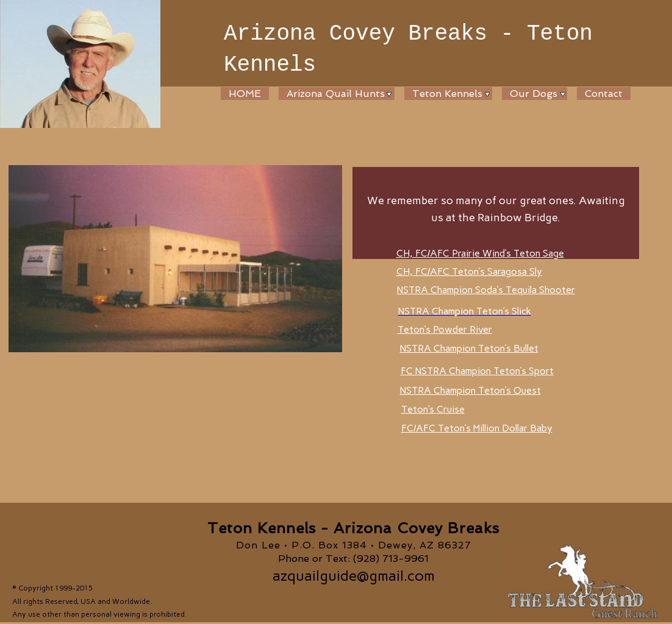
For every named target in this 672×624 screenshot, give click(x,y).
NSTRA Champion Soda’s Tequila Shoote (486, 290)
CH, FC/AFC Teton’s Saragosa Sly (469, 271)
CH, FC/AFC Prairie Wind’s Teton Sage (480, 253)
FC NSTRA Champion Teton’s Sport (477, 371)
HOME (245, 94)
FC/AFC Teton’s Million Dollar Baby (477, 428)
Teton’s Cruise (433, 409)
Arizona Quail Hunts (336, 94)
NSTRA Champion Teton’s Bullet (469, 348)
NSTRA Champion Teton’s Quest (470, 390)
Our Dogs (534, 94)
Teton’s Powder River (445, 329)
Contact (604, 94)
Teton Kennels (447, 94)
